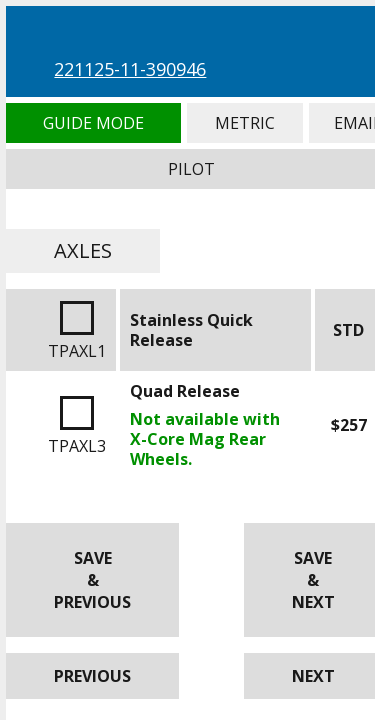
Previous (92, 676)
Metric (245, 123)
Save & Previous (92, 580)
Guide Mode (93, 123)
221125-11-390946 (130, 69)
